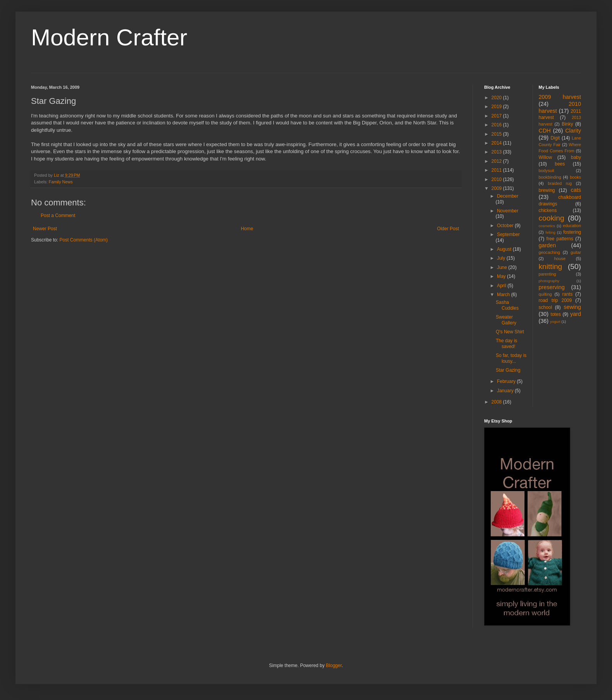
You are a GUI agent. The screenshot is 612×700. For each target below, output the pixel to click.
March (504, 295)
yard (576, 314)
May (502, 276)
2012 (497, 161)
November (508, 211)
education (572, 226)
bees (560, 164)
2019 (497, 107)
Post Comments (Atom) (83, 240)
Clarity (573, 131)
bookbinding (550, 177)
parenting (548, 274)
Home (247, 229)
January (506, 391)
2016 (497, 125)
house (560, 259)
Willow (546, 157)
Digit (555, 138)
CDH (545, 131)
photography (549, 281)
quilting (545, 294)
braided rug (560, 183)
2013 (497, 152)
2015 (497, 134)
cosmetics (547, 226)
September (508, 234)
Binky (567, 124)
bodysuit (547, 171)
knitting (551, 266)
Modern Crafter (109, 37)
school (546, 307)
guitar (576, 252)
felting (550, 232)
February (507, 381)
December (508, 196)
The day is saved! (506, 343)
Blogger (334, 666)
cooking (552, 218)
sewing (572, 307)
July (502, 258)
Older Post (448, 229)
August (505, 249)
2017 (497, 116)
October (506, 226)
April (502, 286)
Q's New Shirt (510, 332)
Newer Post (45, 229)
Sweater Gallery (506, 320)
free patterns (560, 239)
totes (556, 314)
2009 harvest (560, 97)
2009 (497, 188)
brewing (547, 190)
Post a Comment (58, 216)
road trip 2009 (555, 300)
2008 (497, 402)
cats (576, 190)
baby (576, 157)
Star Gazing (508, 370)
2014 (497, 143)
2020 (497, 98)
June (503, 267)
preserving (552, 287)
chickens (548, 210)
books (575, 177)
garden (548, 245)
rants (568, 294)
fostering (572, 232)
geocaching (549, 252)
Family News (61, 182)
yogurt (555, 322)
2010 (497, 179)
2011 (497, 170)
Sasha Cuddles (507, 305)
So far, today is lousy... (511, 358)
